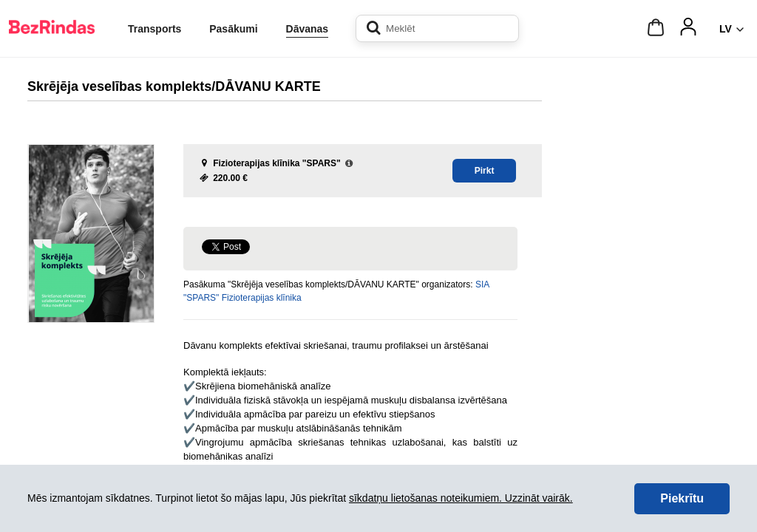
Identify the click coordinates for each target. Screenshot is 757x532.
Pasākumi (233, 29)
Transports (155, 29)
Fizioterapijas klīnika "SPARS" (277, 163)
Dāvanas (308, 29)
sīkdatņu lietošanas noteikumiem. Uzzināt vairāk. (461, 498)
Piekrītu (682, 498)
